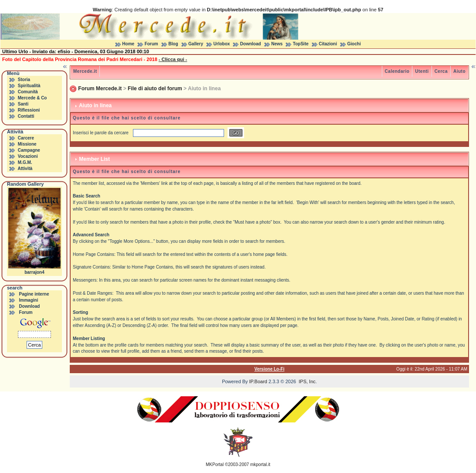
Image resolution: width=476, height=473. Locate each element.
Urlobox (222, 44)
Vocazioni (28, 156)
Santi (23, 104)
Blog (173, 44)
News (277, 44)
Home (128, 44)
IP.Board (258, 381)
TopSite (301, 44)
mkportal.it (260, 464)
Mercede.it (85, 71)
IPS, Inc (307, 381)
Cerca (441, 71)
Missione (27, 144)
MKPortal (215, 464)
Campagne (29, 150)
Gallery (196, 44)
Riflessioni (29, 110)
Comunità (28, 92)
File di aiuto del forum (155, 88)
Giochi (354, 44)
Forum (151, 44)
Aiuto (459, 71)
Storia (24, 80)
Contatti (26, 116)
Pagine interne (34, 294)
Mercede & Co (32, 98)
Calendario (397, 71)
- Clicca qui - (173, 59)
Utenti (422, 71)
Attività (25, 168)
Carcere (26, 138)
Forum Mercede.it (100, 88)
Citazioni (328, 44)
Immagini (29, 300)
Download (251, 44)
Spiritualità (29, 86)
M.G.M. (25, 162)
